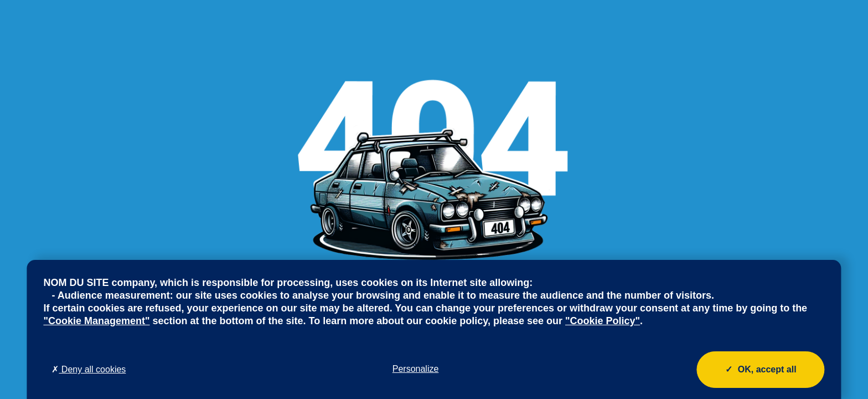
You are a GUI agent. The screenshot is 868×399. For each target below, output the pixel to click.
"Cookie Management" (96, 321)
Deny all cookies (89, 369)
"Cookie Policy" (603, 321)
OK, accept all (761, 370)
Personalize (416, 369)
